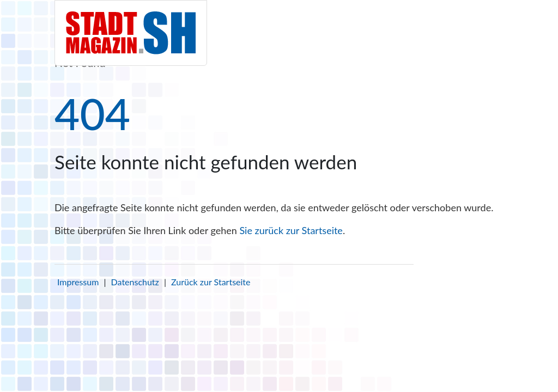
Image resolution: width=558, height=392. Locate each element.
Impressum (78, 282)
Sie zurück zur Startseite (291, 230)
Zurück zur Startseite (211, 282)
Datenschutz (135, 282)
